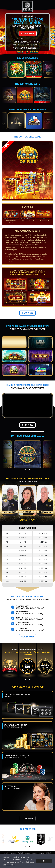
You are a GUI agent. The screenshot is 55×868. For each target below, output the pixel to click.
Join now (28, 818)
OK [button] (44, 861)
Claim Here (28, 33)
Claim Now (28, 637)
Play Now (27, 313)
